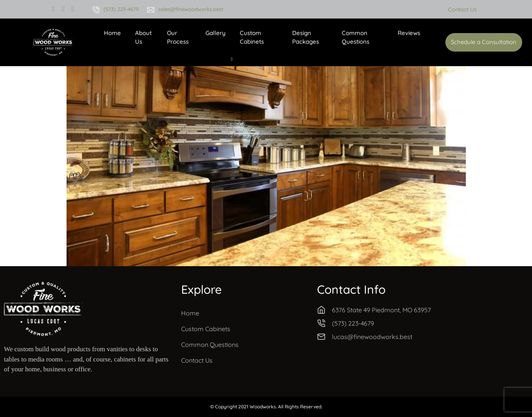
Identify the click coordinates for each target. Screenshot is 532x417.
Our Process (178, 37)
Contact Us (462, 9)
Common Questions (356, 37)
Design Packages (306, 37)
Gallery (216, 33)
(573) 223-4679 (121, 9)
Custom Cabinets (252, 37)
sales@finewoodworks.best (191, 9)
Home (112, 33)
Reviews (409, 33)
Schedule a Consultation (484, 42)
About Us (143, 37)
